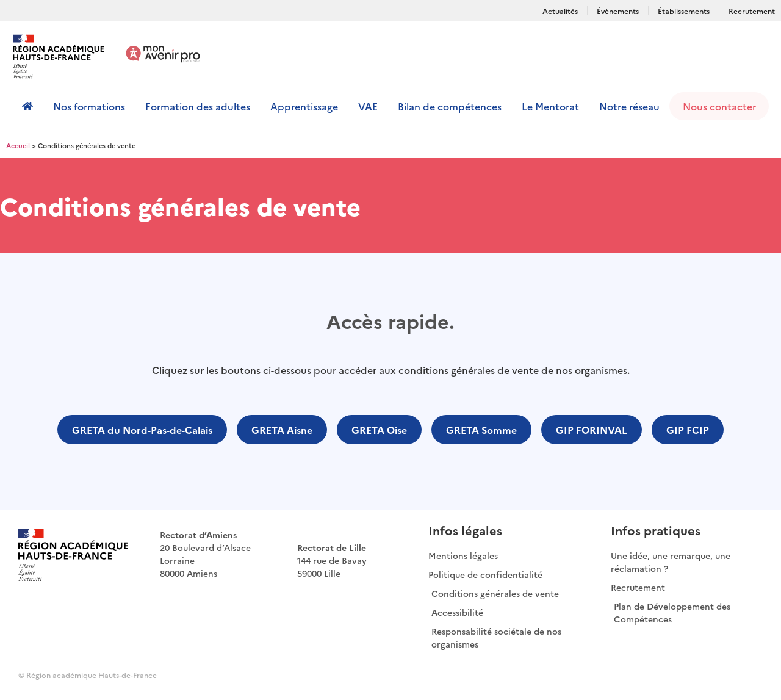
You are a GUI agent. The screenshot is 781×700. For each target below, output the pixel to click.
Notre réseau (629, 106)
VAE (368, 106)
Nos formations (89, 106)
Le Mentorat (550, 106)
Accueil (18, 145)
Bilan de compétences (450, 106)
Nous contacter (719, 106)
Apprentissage (304, 106)
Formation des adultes (198, 106)
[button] (142, 430)
